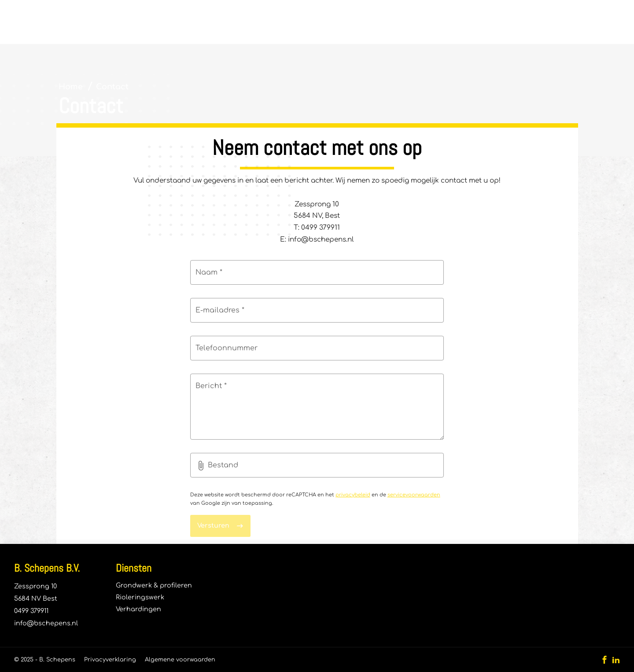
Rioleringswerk (140, 597)
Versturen (213, 525)
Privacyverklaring (110, 660)
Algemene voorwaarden (180, 660)
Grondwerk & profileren (154, 585)
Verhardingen (138, 609)
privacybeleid (353, 495)
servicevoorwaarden (414, 495)
